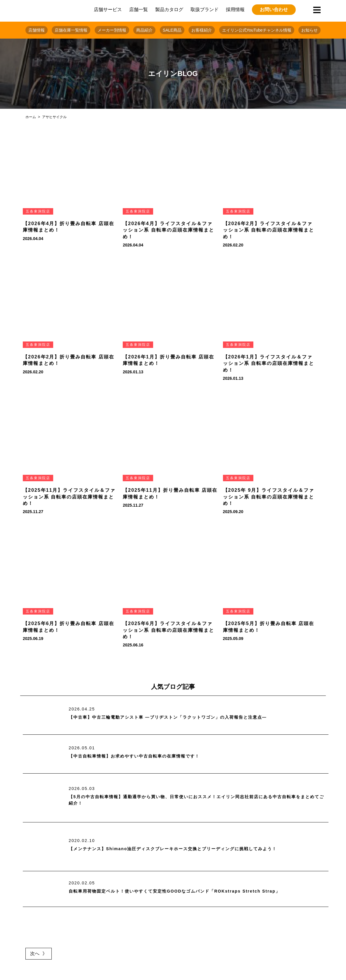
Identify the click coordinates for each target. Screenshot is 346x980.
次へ (35, 954)
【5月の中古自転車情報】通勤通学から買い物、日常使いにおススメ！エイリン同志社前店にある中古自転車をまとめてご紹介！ (197, 800)
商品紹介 (144, 30)
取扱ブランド (205, 10)
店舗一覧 (139, 10)
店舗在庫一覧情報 (71, 30)
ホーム (31, 117)
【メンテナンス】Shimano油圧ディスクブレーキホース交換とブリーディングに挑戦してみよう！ (186, 849)
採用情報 (235, 10)
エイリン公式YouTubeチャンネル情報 (257, 30)
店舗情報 (37, 30)
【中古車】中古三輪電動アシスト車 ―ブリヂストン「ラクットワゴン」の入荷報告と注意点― (180, 717)
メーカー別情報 (112, 30)
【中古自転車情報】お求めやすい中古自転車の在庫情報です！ (142, 756)
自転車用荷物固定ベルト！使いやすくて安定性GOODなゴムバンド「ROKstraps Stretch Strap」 (187, 891)
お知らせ (309, 30)
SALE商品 (172, 30)
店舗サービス (108, 10)
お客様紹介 (202, 30)
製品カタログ (169, 10)
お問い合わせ (274, 10)
